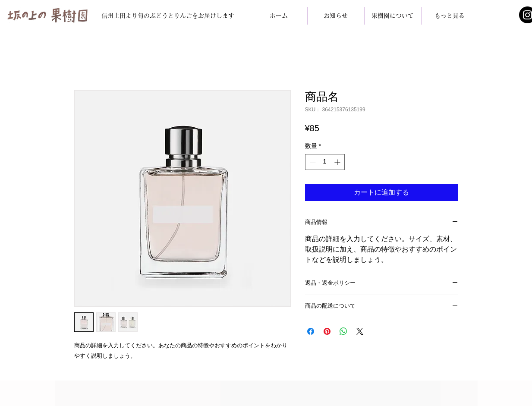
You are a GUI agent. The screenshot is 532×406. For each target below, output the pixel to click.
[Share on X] (360, 331)
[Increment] (338, 162)
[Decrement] (312, 162)
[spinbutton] (325, 162)
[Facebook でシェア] (311, 331)
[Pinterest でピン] (327, 331)
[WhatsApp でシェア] (343, 331)
